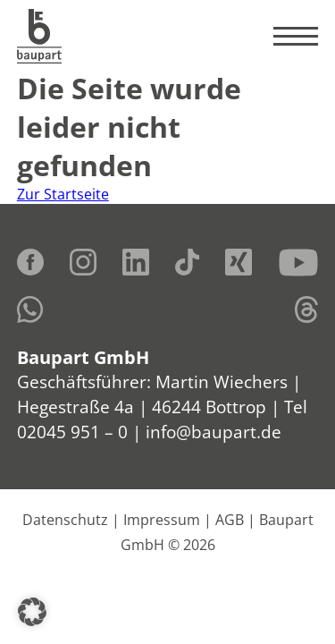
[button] (32, 612)
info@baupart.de (214, 432)
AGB (230, 520)
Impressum (162, 520)
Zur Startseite (63, 194)
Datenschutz (65, 520)
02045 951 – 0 (72, 432)
